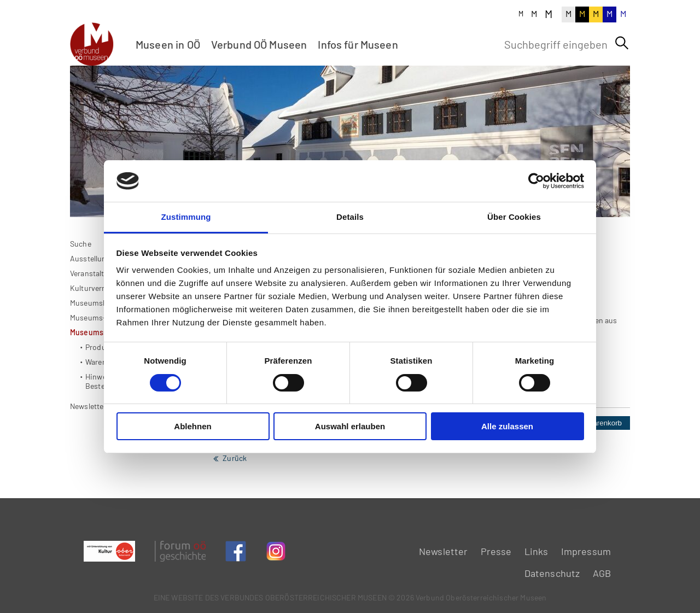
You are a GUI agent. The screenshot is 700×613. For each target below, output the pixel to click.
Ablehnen (192, 426)
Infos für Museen (358, 44)
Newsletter (444, 551)
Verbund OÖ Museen (259, 44)
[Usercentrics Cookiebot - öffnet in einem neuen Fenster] (536, 181)
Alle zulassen (507, 426)
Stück (517, 455)
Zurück (235, 490)
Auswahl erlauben (350, 426)
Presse (496, 551)
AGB (602, 573)
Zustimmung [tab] (186, 217)
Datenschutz (552, 573)
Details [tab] (350, 217)
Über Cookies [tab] (514, 217)
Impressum (586, 551)
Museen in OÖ (168, 44)
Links (536, 551)
